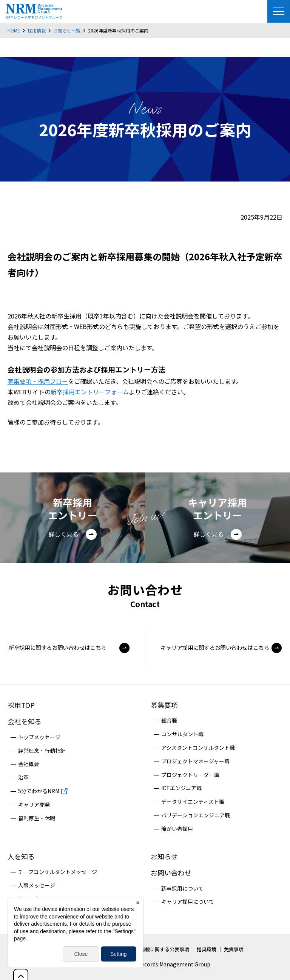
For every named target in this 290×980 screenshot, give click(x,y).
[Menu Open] (279, 11)
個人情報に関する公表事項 (160, 949)
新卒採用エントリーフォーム (90, 392)
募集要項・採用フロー (38, 381)
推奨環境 (207, 949)
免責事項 (234, 949)
